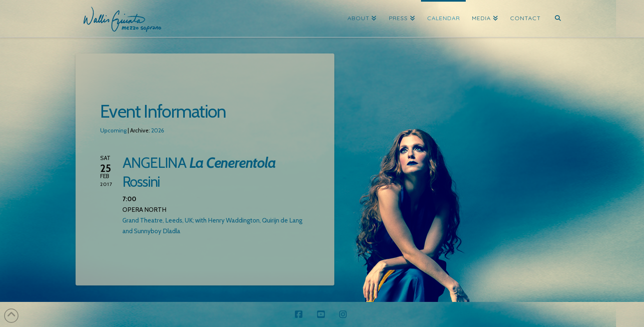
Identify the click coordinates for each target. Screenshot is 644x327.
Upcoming (113, 130)
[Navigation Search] (558, 19)
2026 (158, 130)
